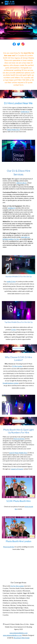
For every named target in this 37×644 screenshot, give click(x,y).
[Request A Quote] (18, 94)
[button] (2, 3)
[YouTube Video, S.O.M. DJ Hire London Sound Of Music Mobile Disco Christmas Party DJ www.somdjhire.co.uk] (19, 566)
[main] (19, 23)
